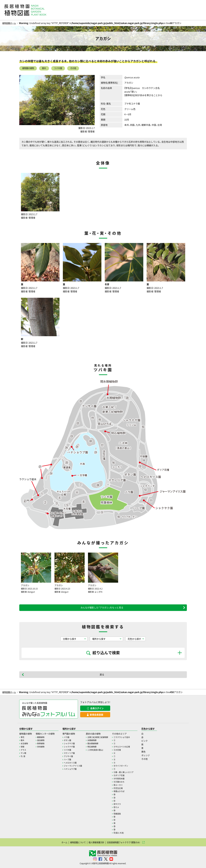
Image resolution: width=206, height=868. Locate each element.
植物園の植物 (29, 69)
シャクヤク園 (72, 744)
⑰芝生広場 (123, 788)
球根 (23, 748)
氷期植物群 (96, 741)
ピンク (151, 742)
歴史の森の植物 (97, 735)
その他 (80, 69)
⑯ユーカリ (123, 785)
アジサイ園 (71, 757)
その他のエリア (125, 735)
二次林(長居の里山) (99, 751)
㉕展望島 (122, 813)
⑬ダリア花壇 (124, 776)
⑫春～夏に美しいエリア (129, 773)
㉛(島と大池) (124, 832)
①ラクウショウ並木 (127, 738)
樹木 (47, 69)
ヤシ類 (24, 754)
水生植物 (25, 744)
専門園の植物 (71, 735)
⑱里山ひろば (124, 791)
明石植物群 (96, 748)
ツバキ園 (63, 69)
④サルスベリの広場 (127, 748)
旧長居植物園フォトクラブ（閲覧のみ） (126, 841)
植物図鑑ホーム (10, 23)
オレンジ (152, 756)
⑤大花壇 (122, 751)
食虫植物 (42, 741)
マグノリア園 (72, 754)
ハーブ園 (70, 760)
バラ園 (69, 738)
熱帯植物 (42, 744)
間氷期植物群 (97, 744)
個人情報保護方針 (96, 841)
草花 (23, 738)
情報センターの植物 (47, 735)
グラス (24, 751)
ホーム (60, 841)
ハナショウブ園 (73, 769)
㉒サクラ (122, 804)
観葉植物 (42, 738)
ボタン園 (70, 741)
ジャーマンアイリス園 (76, 766)
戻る (102, 675)
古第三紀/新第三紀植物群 (102, 738)
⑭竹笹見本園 (124, 779)
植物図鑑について (75, 841)
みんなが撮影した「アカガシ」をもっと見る (102, 608)
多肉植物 (42, 748)
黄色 (150, 753)
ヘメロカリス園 (73, 763)
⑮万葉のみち (124, 782)
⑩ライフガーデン (126, 766)
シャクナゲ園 (72, 748)
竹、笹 (23, 757)
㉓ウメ (122, 807)
